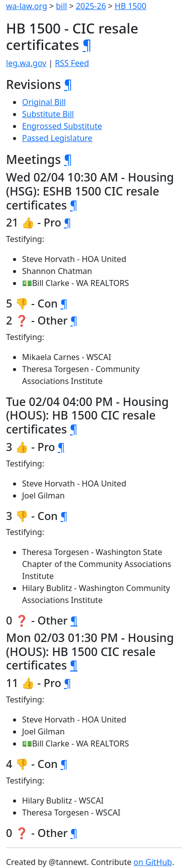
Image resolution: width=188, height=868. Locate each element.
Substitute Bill (48, 114)
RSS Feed (72, 63)
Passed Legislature (57, 138)
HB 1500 (131, 6)
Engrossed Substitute (62, 126)
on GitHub (153, 862)
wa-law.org (27, 6)
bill (62, 6)
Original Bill (44, 102)
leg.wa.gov (26, 63)
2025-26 (91, 6)
